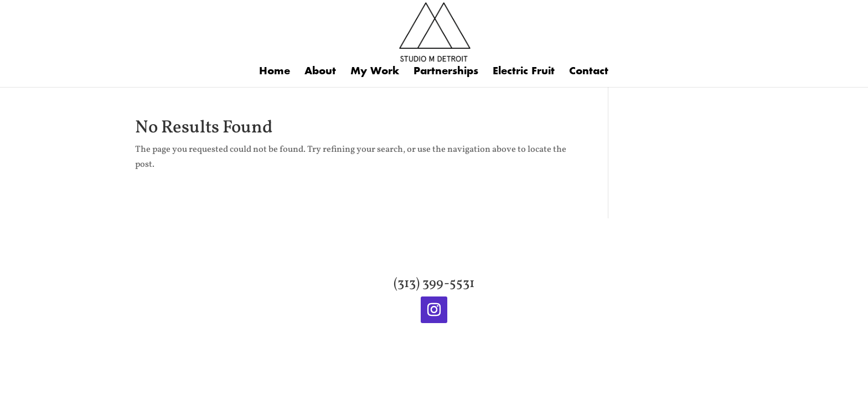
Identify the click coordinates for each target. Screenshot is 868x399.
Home (275, 72)
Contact (589, 72)
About (320, 72)
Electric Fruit (524, 72)
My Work (375, 72)
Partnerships (446, 72)
